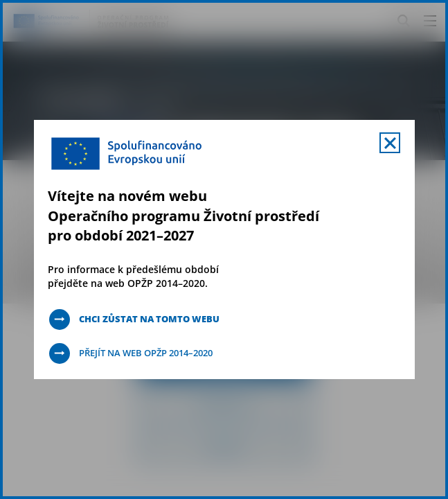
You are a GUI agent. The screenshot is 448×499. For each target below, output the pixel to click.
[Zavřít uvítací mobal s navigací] (390, 143)
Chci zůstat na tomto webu (155, 319)
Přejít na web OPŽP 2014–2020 (154, 353)
